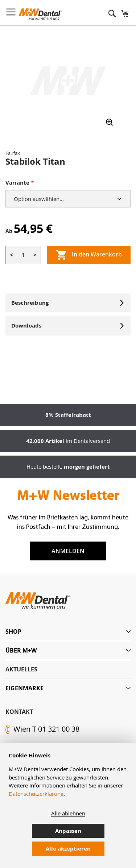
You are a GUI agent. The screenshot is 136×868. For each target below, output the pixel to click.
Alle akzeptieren (68, 849)
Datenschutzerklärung (36, 794)
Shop (13, 632)
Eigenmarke (24, 688)
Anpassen (68, 831)
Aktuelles (21, 669)
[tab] (68, 632)
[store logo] (40, 14)
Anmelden (68, 551)
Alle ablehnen (68, 813)
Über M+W (21, 650)
